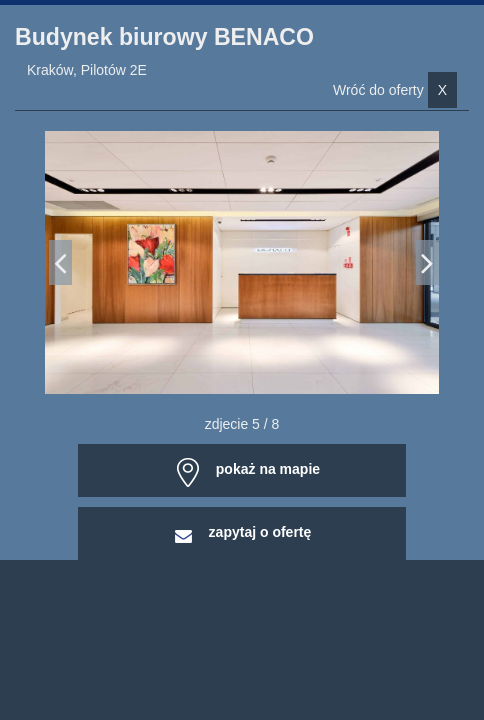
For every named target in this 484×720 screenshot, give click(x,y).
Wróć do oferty (395, 90)
